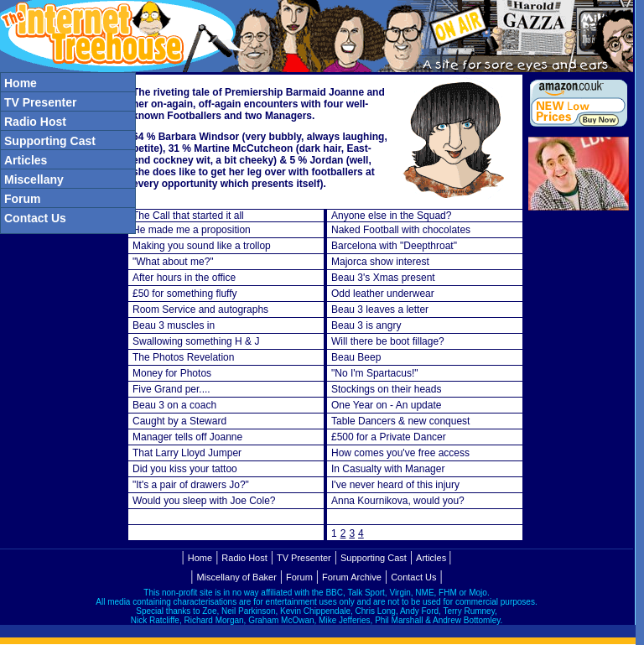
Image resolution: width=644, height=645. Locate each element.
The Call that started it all (188, 216)
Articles (431, 558)
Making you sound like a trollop (202, 246)
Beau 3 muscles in (174, 325)
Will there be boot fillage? (388, 341)
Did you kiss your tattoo (185, 469)
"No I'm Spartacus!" (375, 373)
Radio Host (244, 558)
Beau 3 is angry (366, 325)
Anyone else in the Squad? (391, 216)
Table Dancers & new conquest (400, 421)
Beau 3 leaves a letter (380, 309)
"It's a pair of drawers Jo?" (191, 485)
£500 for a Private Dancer (389, 437)
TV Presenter (304, 558)
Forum (299, 577)
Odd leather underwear (383, 294)
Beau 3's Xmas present (383, 278)
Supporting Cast (374, 558)
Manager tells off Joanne (187, 437)
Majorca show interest (380, 262)
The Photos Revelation (183, 357)
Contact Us (413, 577)
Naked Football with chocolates (401, 230)
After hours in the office (184, 278)
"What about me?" (173, 262)
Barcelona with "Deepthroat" (394, 246)
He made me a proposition (192, 230)
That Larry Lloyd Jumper (187, 453)
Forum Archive (352, 577)
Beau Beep (356, 357)
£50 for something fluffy (185, 294)
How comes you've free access (400, 453)
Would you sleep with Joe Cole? (204, 501)
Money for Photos (172, 373)
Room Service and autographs (200, 309)
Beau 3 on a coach (174, 405)
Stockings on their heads (386, 389)
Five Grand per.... (171, 389)
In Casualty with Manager (388, 469)
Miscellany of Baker (236, 577)
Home (200, 558)
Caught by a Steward (179, 421)
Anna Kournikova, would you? (398, 501)
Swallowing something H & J (196, 341)
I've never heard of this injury (395, 485)
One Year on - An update (386, 405)
